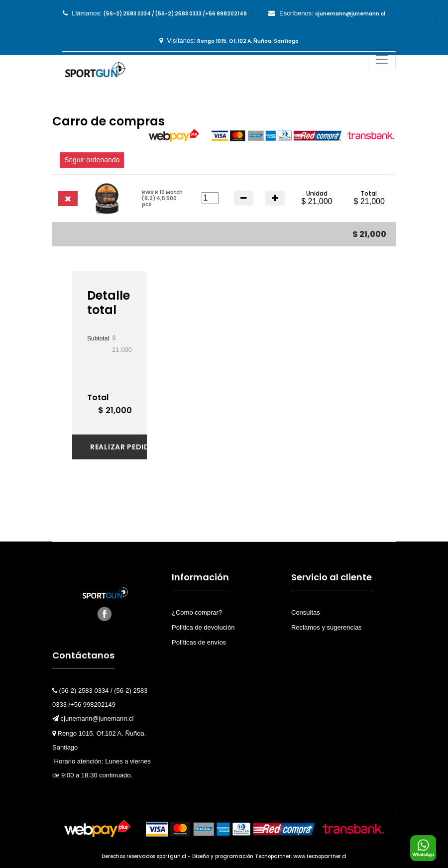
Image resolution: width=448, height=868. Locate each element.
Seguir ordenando (92, 160)
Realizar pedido (118, 447)
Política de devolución (203, 627)
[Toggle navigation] (382, 59)
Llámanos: (155, 13)
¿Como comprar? (197, 612)
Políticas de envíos (199, 642)
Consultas (306, 612)
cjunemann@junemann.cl (93, 718)
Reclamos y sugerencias (327, 627)
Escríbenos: (327, 13)
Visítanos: (229, 41)
